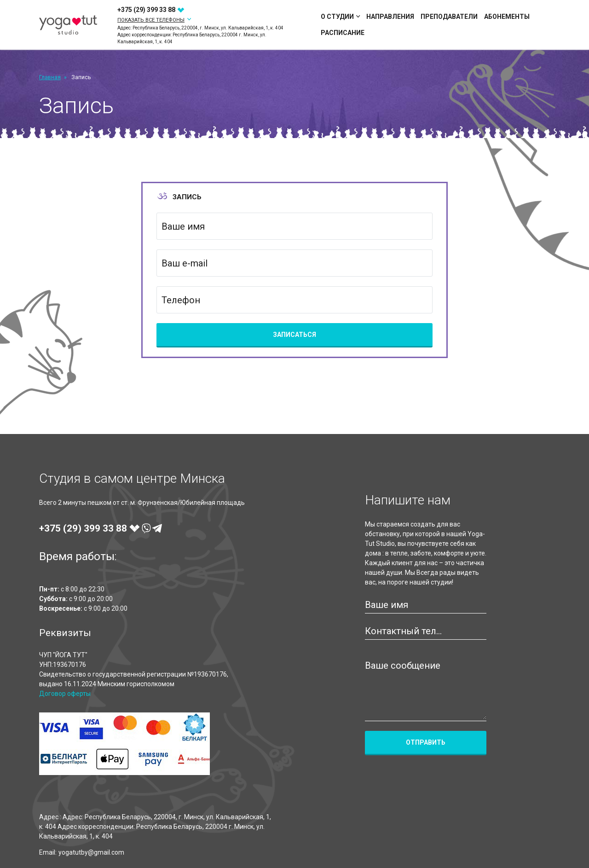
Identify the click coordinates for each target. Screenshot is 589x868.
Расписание (343, 33)
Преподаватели (449, 17)
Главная (50, 77)
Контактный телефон (405, 631)
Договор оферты (65, 694)
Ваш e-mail (185, 263)
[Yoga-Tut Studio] (68, 25)
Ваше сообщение (403, 665)
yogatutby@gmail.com (91, 852)
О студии (340, 17)
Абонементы (507, 17)
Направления (390, 17)
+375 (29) (151, 10)
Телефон (181, 300)
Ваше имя (183, 226)
